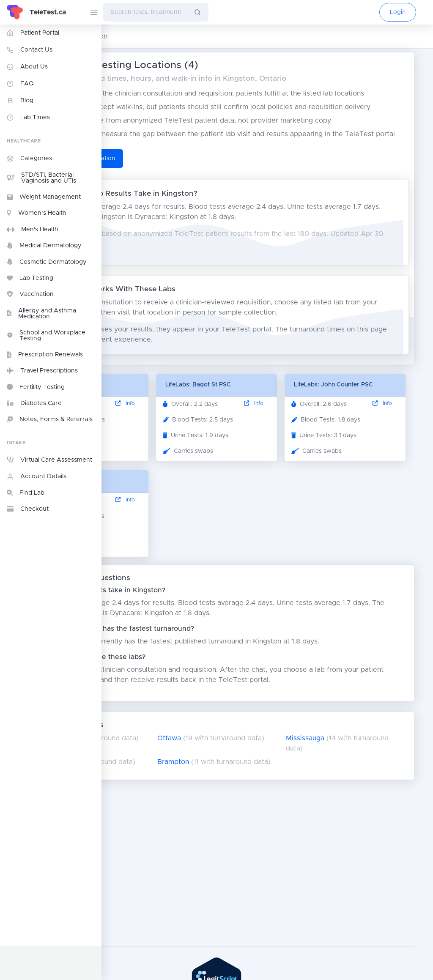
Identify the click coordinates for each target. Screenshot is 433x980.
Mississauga (344, 833)
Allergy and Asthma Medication (41, 314)
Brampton (236, 857)
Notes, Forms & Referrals (50, 419)
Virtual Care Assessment (49, 460)
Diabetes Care (34, 403)
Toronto (129, 833)
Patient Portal (33, 33)
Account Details (37, 476)
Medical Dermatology (44, 246)
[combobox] (145, 12)
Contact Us (30, 50)
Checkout (28, 509)
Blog (20, 101)
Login (398, 12)
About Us (27, 67)
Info (195, 454)
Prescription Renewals (45, 355)
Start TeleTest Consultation (165, 199)
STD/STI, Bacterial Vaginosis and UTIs (41, 178)
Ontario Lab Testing (139, 36)
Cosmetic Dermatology (47, 262)
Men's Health (33, 230)
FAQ (20, 84)
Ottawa (232, 833)
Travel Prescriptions (42, 371)
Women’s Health (37, 213)
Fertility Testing (36, 387)
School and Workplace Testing (46, 336)
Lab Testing (30, 278)
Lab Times (28, 118)
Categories (29, 159)
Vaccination (30, 294)
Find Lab (26, 493)
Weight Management (44, 197)
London (128, 857)
